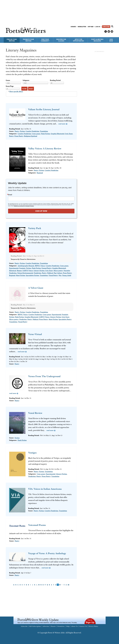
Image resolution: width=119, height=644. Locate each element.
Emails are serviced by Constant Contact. (24, 206)
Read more (62, 124)
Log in (98, 27)
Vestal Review (35, 413)
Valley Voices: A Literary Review (45, 148)
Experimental (14, 268)
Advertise (46, 626)
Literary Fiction (39, 270)
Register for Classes (61, 40)
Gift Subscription (35, 626)
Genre (8, 80)
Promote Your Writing (28, 40)
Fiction (22, 131)
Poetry (17, 131)
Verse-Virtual (35, 334)
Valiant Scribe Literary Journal (44, 109)
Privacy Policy (93, 626)
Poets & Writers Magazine (97, 40)
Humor (19, 270)
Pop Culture (58, 273)
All (68, 585)
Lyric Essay (69, 134)
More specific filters (16, 91)
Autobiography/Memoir (26, 266)
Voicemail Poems (37, 525)
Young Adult (67, 275)
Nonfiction (37, 273)
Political (50, 273)
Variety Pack (35, 228)
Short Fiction (21, 275)
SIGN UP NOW (41, 211)
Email (10, 195)
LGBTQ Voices (28, 270)
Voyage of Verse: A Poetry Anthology (47, 553)
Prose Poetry (19, 136)
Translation (44, 131)
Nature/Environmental (25, 273)
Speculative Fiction (32, 275)
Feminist (22, 268)
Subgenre (26, 80)
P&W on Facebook (106, 32)
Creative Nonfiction (32, 131)
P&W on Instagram (112, 32)
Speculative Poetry (65, 319)
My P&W (91, 27)
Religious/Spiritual (31, 136)
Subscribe (106, 27)
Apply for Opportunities (79, 40)
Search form (112, 26)
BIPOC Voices (40, 266)
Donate (73, 27)
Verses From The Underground (44, 376)
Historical (13, 270)
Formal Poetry (47, 268)
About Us (74, 626)
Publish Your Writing (12, 40)
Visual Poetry (53, 275)
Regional (40, 173)
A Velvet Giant (36, 288)
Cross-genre (36, 134)
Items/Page (10, 86)
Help (68, 626)
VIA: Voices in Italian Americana (45, 489)
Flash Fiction (46, 134)
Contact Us (83, 626)
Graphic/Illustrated (58, 134)
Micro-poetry (58, 270)
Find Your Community (45, 40)
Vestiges (32, 453)
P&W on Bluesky (109, 32)
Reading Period (55, 80)
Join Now (111, 40)
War (60, 275)
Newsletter (82, 27)
